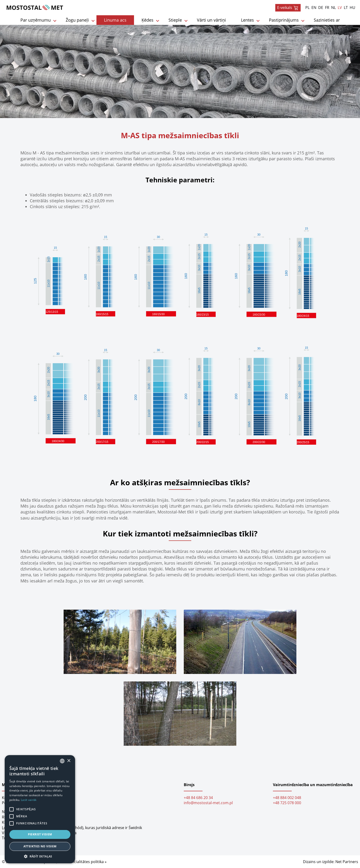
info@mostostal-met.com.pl (208, 803)
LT (346, 8)
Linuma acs (115, 20)
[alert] (40, 809)
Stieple (175, 20)
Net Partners (347, 862)
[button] (40, 856)
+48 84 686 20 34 (198, 798)
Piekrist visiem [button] (40, 834)
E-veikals (288, 8)
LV (340, 8)
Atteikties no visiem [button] (40, 846)
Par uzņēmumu (36, 20)
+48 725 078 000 (287, 803)
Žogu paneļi (77, 20)
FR (327, 8)
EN (314, 8)
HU (352, 8)
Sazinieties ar (327, 20)
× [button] (69, 761)
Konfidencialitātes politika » (82, 862)
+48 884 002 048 (287, 798)
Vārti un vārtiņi (211, 20)
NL (333, 8)
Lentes (247, 20)
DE (321, 8)
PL (307, 8)
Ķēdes (147, 20)
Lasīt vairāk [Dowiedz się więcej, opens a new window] (29, 800)
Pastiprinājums (284, 20)
